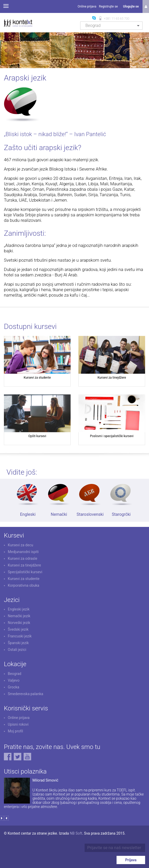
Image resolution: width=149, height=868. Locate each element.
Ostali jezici (17, 650)
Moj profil (15, 731)
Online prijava (87, 6)
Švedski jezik (18, 629)
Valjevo (14, 680)
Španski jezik (18, 643)
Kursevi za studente (24, 579)
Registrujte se (108, 6)
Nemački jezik (19, 616)
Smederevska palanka (25, 694)
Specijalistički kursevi (25, 572)
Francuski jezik (20, 636)
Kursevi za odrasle (22, 558)
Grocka (13, 687)
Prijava (131, 860)
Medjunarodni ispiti (23, 552)
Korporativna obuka (23, 585)
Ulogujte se (131, 6)
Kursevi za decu (21, 545)
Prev (6, 818)
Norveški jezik (19, 623)
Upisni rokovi (18, 724)
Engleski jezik (19, 609)
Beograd (15, 674)
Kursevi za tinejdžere (24, 565)
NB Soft (76, 833)
